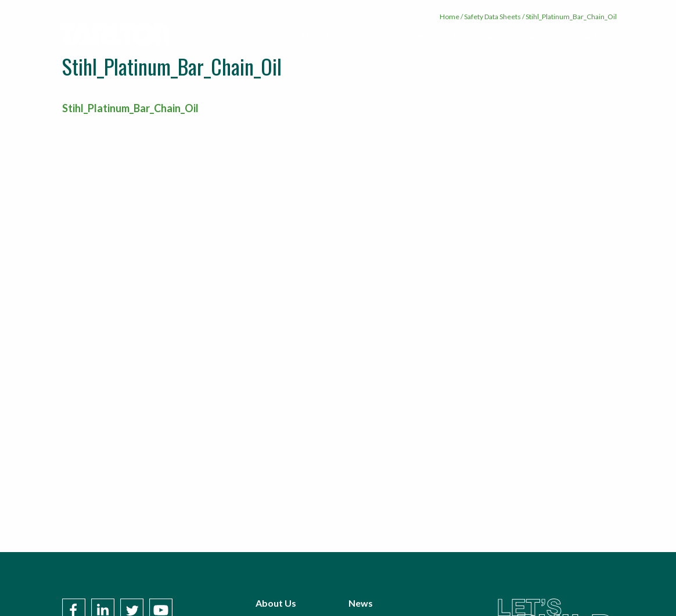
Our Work (418, 36)
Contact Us (587, 36)
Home (450, 17)
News (539, 36)
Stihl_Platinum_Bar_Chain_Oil (130, 108)
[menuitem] (318, 37)
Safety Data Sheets (492, 17)
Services (367, 36)
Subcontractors (483, 36)
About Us (318, 36)
